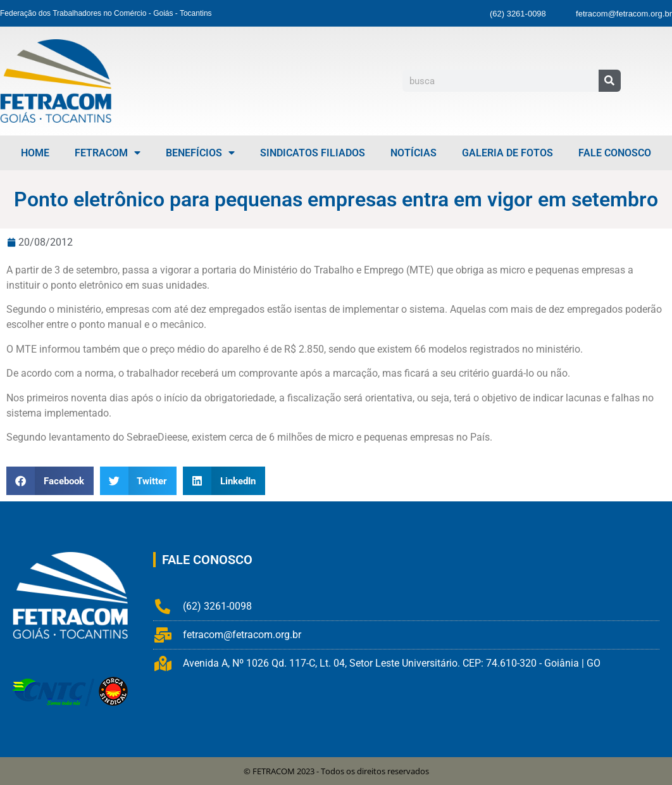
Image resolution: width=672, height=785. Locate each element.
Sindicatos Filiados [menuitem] (313, 153)
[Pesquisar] (610, 81)
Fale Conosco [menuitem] (615, 153)
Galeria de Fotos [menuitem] (507, 153)
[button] (50, 481)
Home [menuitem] (35, 153)
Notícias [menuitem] (414, 153)
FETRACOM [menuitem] (108, 153)
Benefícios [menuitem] (200, 153)
